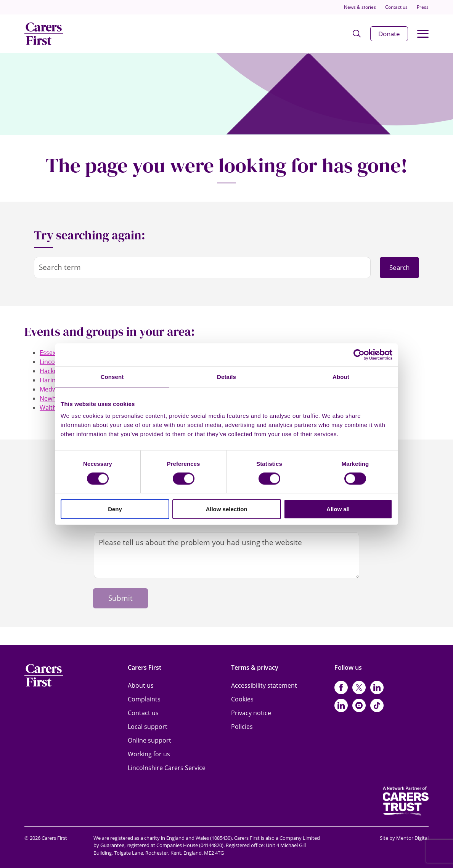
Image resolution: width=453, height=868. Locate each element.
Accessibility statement (264, 685)
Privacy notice (251, 713)
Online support (149, 740)
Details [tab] (226, 376)
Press (423, 7)
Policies (242, 727)
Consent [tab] (112, 376)
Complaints (144, 699)
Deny (115, 509)
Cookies (242, 699)
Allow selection (226, 509)
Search (399, 267)
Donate (389, 34)
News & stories (360, 7)
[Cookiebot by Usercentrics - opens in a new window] (359, 355)
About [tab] (341, 376)
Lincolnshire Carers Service (167, 768)
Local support (148, 727)
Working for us (149, 754)
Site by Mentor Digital (404, 838)
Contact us (396, 7)
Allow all (338, 509)
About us (141, 685)
